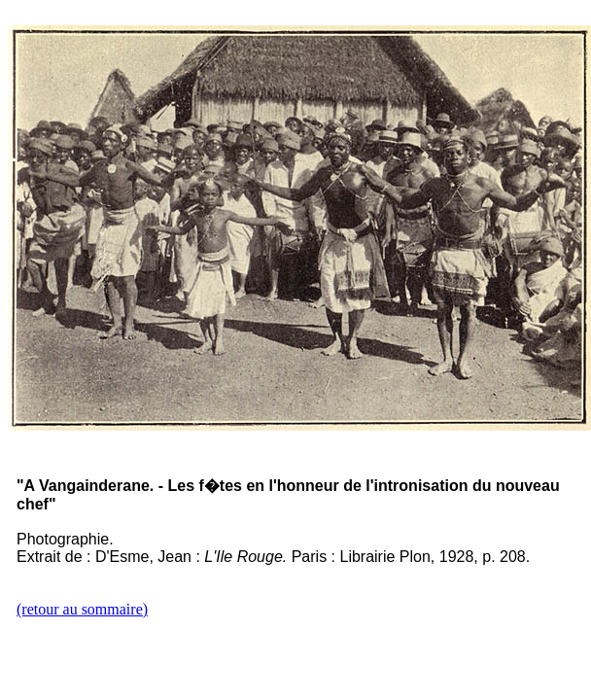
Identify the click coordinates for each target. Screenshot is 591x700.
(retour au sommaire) (82, 609)
